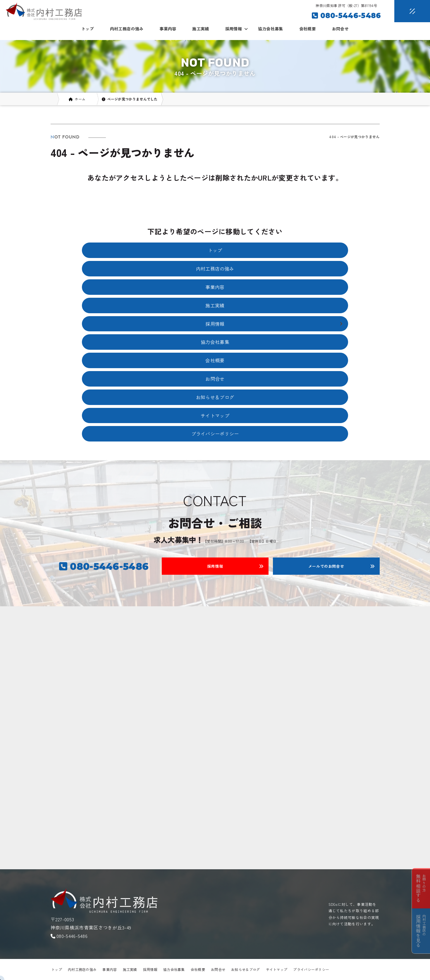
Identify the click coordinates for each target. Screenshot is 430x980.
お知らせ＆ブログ (215, 397)
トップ (88, 29)
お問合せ (340, 29)
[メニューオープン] (403, 10)
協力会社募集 (271, 29)
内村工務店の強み (127, 29)
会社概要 (308, 29)
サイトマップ (215, 415)
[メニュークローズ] (405, 11)
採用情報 (150, 969)
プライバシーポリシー (215, 434)
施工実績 (201, 29)
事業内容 (168, 29)
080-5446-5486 (72, 936)
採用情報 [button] (236, 29)
